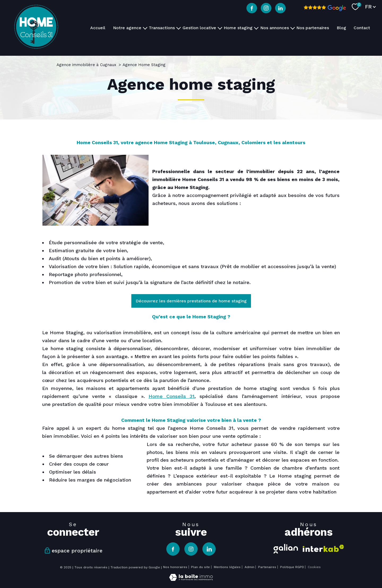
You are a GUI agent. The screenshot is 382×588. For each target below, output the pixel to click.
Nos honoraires (175, 567)
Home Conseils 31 (172, 396)
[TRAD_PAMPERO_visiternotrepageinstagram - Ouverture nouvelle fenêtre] (266, 8)
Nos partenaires (313, 28)
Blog (341, 28)
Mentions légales (227, 567)
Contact (362, 28)
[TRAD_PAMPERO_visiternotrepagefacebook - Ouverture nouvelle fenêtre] (252, 8)
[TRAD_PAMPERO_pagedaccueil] (36, 47)
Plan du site (200, 567)
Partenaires (267, 567)
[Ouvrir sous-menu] (145, 28)
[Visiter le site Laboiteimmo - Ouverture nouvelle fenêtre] (191, 579)
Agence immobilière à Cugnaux (86, 65)
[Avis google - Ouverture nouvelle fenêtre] (325, 8)
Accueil (98, 28)
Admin (249, 567)
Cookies (314, 567)
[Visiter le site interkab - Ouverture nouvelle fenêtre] (323, 548)
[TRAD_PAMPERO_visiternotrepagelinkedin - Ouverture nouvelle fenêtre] (280, 8)
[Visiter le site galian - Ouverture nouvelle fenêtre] (286, 548)
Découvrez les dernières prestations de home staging (191, 301)
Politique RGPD (292, 567)
